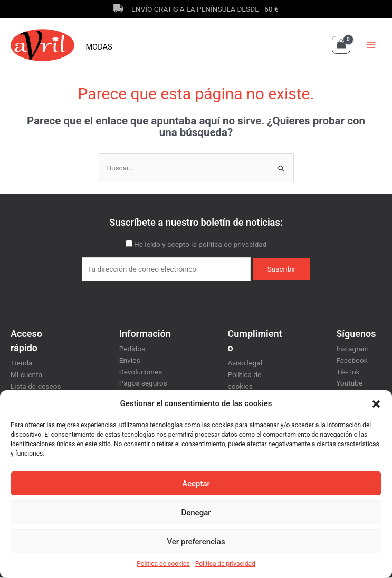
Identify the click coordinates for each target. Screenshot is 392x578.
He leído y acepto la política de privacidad (200, 245)
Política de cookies (163, 564)
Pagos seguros (143, 384)
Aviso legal (245, 364)
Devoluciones (141, 372)
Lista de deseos (36, 387)
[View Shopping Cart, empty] (341, 46)
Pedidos (132, 350)
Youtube (349, 384)
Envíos (130, 361)
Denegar (196, 513)
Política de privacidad (225, 564)
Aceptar (196, 484)
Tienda (21, 364)
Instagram (352, 350)
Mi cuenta (26, 375)
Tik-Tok (348, 372)
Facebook (352, 361)
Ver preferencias (196, 542)
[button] (376, 404)
